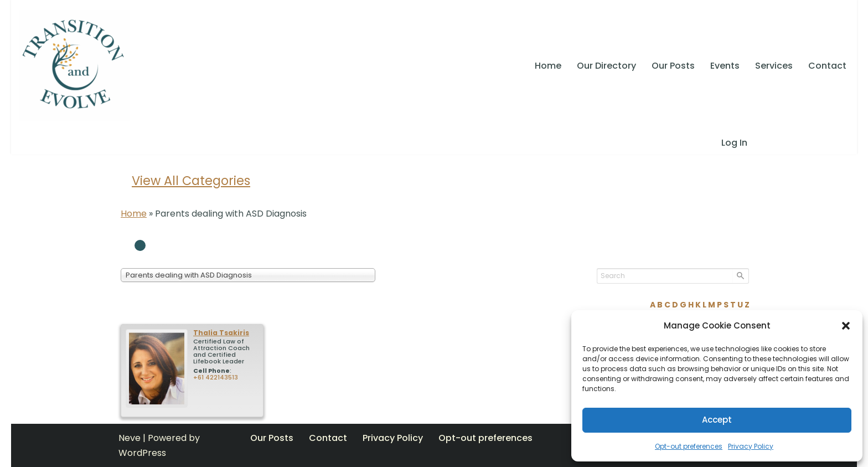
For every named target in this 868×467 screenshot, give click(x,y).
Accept (717, 420)
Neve (130, 438)
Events (725, 66)
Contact (827, 66)
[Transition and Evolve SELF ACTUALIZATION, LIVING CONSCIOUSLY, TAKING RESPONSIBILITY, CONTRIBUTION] (75, 65)
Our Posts (673, 66)
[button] (846, 326)
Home (548, 66)
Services (774, 66)
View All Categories (191, 181)
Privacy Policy (751, 446)
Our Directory (606, 66)
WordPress (142, 453)
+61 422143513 (216, 377)
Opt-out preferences (689, 446)
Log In (734, 143)
